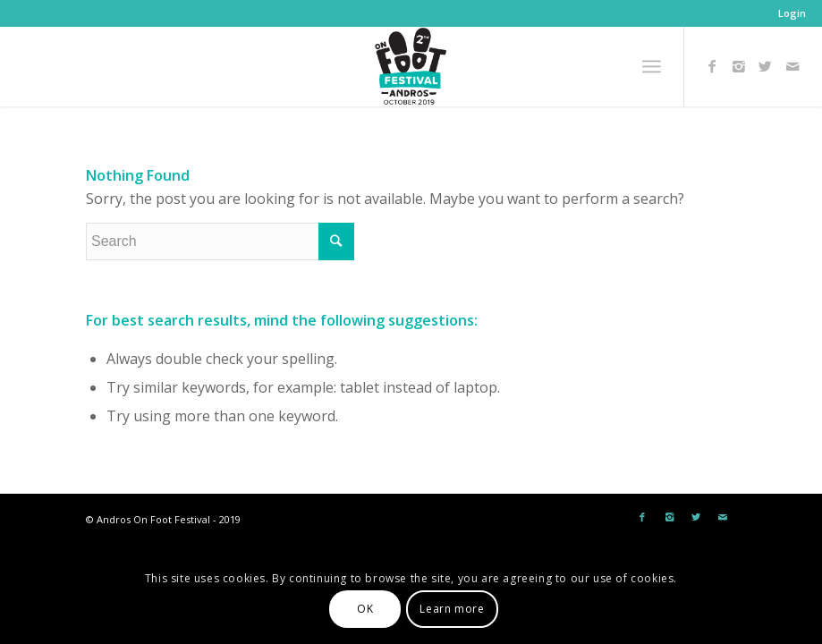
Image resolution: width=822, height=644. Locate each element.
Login (792, 13)
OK (365, 609)
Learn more (452, 609)
